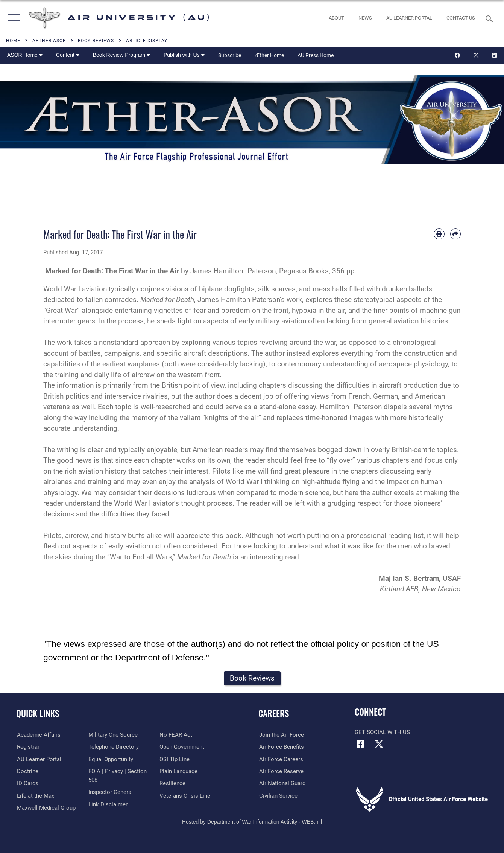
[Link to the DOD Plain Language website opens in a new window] (179, 771)
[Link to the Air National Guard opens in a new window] (282, 783)
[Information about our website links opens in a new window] (108, 804)
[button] (12, 18)
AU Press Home (316, 55)
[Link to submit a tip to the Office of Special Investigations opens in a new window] (175, 759)
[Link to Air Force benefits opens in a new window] (281, 747)
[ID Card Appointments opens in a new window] (27, 783)
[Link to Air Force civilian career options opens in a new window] (278, 796)
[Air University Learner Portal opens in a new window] (38, 759)
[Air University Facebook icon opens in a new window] (360, 744)
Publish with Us (184, 55)
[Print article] (439, 234)
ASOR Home (25, 55)
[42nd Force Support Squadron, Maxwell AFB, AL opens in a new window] (35, 796)
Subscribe (230, 55)
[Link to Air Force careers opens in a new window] (280, 759)
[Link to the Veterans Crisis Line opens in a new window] (185, 796)
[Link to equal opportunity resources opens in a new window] (110, 759)
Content (68, 55)
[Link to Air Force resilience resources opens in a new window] (173, 783)
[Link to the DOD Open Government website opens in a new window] (182, 747)
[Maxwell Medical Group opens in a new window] (46, 808)
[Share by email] (455, 234)
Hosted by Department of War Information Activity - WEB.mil (252, 822)
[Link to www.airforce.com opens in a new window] (281, 735)
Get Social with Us (382, 732)
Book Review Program (121, 55)
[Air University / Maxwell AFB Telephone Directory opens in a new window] (113, 747)
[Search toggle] (490, 18)
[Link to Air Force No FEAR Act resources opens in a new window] (176, 735)
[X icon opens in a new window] (379, 744)
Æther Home (269, 55)
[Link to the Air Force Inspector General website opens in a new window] (110, 792)
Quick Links (38, 714)
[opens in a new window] (409, 18)
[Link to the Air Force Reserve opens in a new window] (281, 771)
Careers (274, 714)
